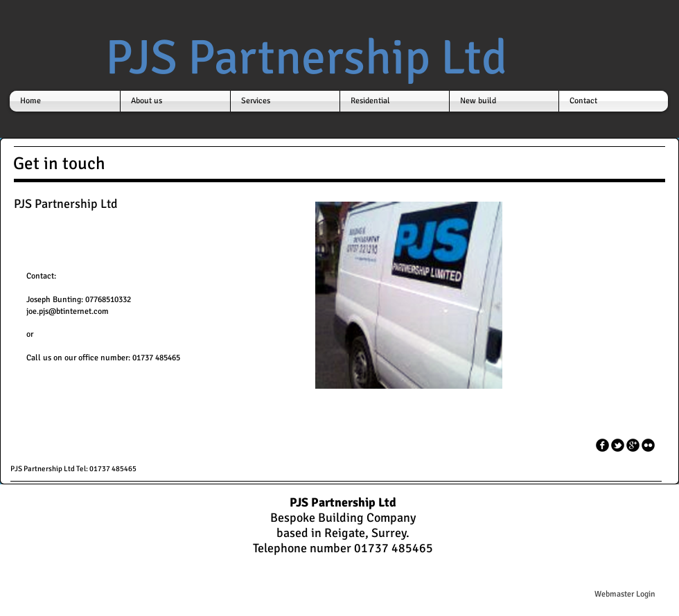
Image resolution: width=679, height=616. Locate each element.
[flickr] (648, 445)
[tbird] (618, 445)
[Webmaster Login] (625, 595)
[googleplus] (633, 445)
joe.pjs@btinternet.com (68, 311)
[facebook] (602, 445)
